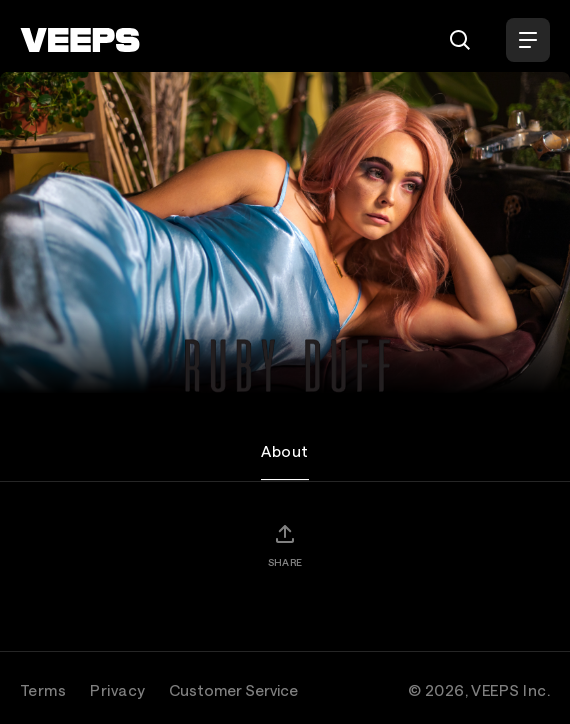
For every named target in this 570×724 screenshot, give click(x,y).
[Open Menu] (528, 40)
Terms (43, 690)
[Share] (285, 545)
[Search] (460, 40)
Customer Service (233, 690)
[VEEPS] (80, 40)
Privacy (117, 690)
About (284, 451)
